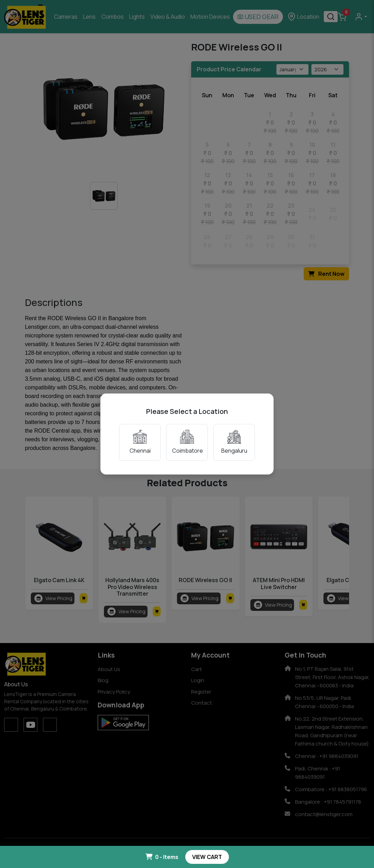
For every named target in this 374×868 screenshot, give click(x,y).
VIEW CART (207, 857)
